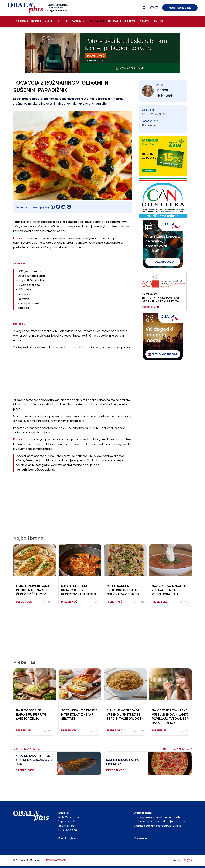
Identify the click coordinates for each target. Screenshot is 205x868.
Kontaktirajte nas (68, 838)
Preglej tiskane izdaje (180, 8)
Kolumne (130, 21)
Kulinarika (97, 21)
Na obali (22, 21)
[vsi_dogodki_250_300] (163, 336)
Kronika (36, 21)
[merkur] (163, 156)
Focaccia (19, 238)
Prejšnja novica (27, 749)
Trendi (158, 21)
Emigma (187, 860)
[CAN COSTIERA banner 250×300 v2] (163, 198)
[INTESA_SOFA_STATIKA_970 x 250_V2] (102, 53)
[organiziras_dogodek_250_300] (163, 244)
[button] (152, 8)
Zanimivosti (79, 21)
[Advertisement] (72, 375)
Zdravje (145, 21)
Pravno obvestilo (56, 860)
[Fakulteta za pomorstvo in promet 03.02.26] (163, 290)
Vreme (49, 21)
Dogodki (62, 21)
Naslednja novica (178, 749)
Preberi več (141, 838)
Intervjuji (114, 21)
